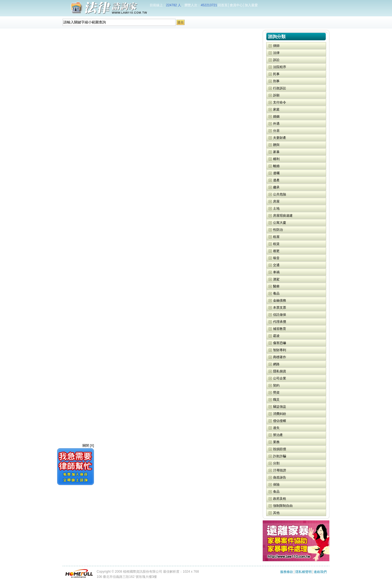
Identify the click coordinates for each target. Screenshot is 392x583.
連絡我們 (320, 572)
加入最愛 (251, 5)
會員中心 (236, 5)
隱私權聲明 (304, 572)
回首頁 (223, 5)
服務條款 (287, 572)
